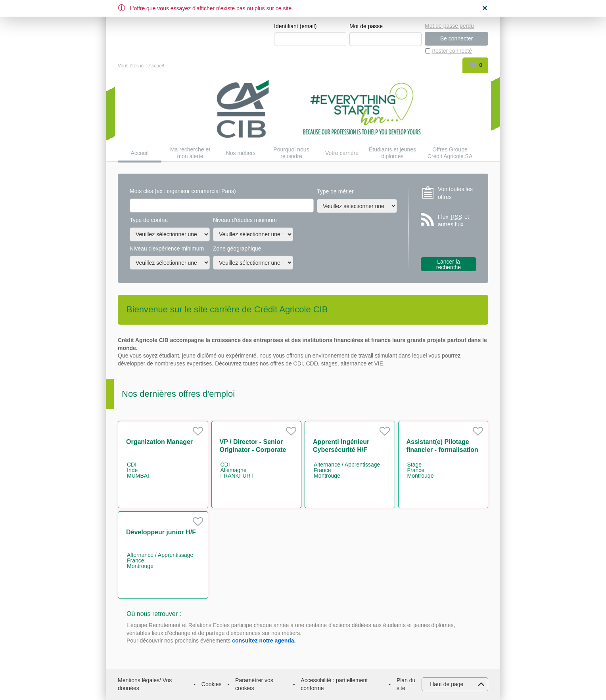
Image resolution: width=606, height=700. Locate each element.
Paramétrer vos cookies (254, 684)
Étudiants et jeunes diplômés (392, 153)
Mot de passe (366, 26)
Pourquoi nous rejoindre (291, 153)
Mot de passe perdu (449, 26)
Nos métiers (241, 153)
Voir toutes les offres (455, 193)
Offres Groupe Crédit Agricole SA (450, 153)
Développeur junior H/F (161, 532)
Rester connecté (452, 51)
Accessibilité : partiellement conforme (334, 684)
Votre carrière (342, 153)
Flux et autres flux (454, 221)
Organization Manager (159, 442)
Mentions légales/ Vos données (145, 684)
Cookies (212, 684)
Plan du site (406, 684)
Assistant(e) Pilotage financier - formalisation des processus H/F (442, 450)
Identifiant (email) (295, 26)
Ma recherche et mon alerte (190, 153)
